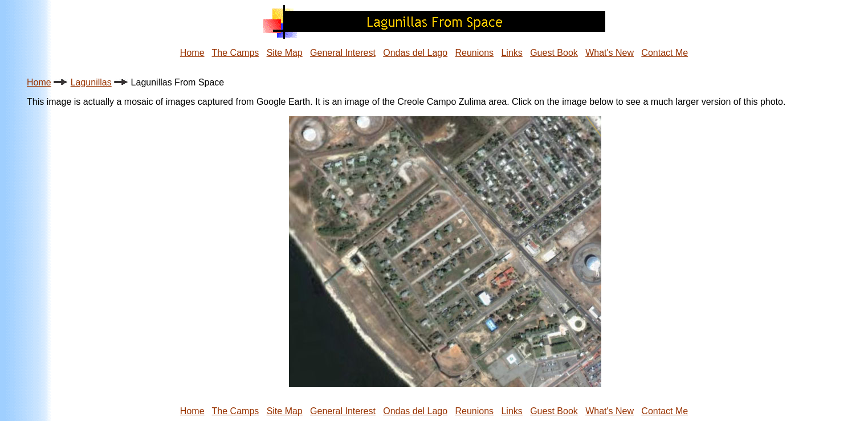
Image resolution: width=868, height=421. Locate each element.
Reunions (475, 53)
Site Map (285, 53)
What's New (610, 53)
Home (192, 53)
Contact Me (665, 53)
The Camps (236, 53)
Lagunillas (91, 82)
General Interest (343, 53)
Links (512, 53)
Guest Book (554, 53)
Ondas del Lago (415, 53)
